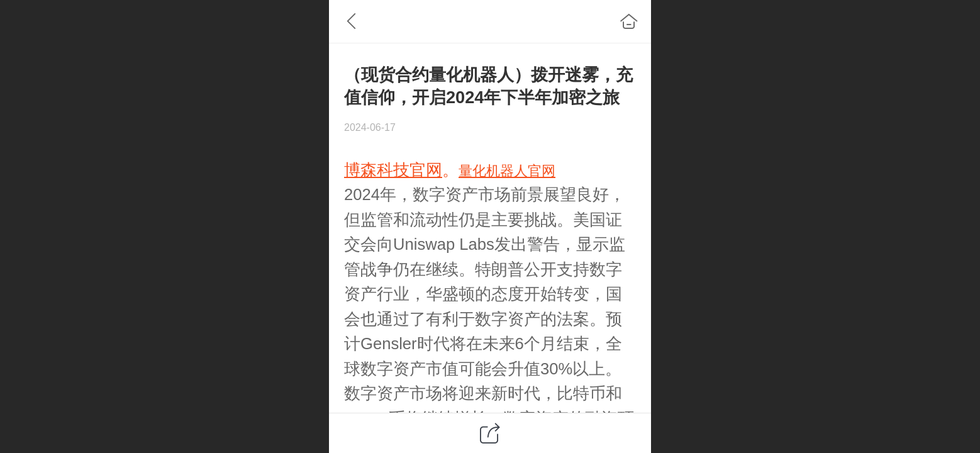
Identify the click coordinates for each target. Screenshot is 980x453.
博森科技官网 (393, 170)
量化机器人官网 (507, 171)
